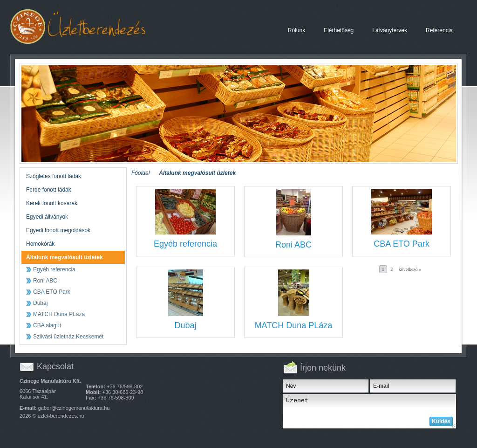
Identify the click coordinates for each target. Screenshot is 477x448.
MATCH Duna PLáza (294, 325)
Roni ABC (293, 245)
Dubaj (185, 325)
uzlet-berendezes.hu (61, 416)
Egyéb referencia (185, 244)
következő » (410, 269)
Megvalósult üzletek (87, 27)
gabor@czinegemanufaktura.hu (74, 408)
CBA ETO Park (402, 244)
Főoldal (140, 173)
